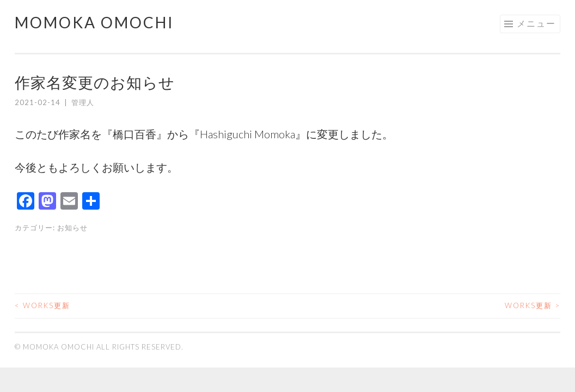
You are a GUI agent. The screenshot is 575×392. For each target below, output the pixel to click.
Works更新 (42, 305)
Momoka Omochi (94, 22)
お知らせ (72, 228)
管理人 (83, 102)
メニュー (536, 23)
